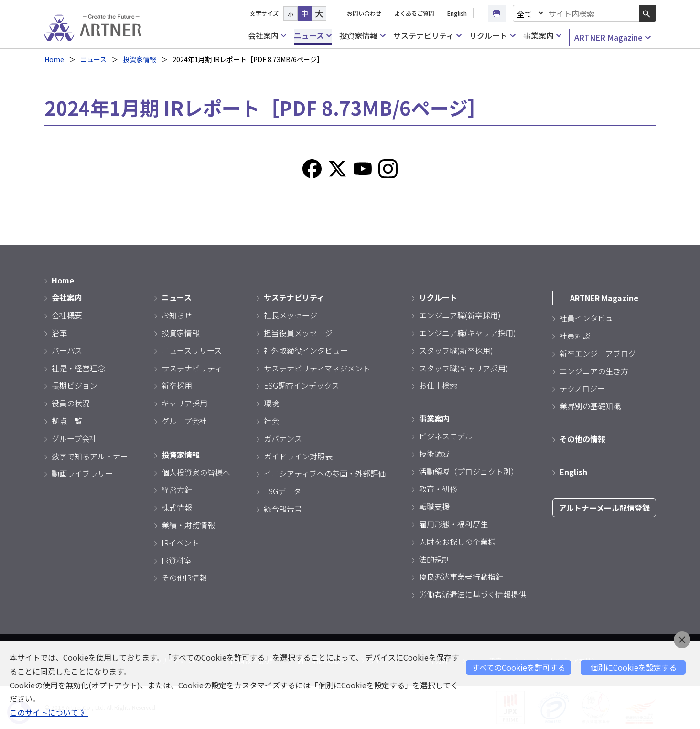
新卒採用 (177, 385)
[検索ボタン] (648, 13)
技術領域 (434, 454)
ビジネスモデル (446, 436)
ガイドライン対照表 (298, 456)
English (457, 13)
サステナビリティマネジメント (317, 368)
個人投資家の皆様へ (196, 472)
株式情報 (177, 507)
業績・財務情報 (188, 525)
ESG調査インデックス (302, 385)
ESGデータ (282, 491)
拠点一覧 (67, 421)
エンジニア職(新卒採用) (460, 315)
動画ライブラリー (82, 473)
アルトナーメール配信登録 (604, 508)
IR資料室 (177, 560)
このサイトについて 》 (49, 712)
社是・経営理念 (78, 368)
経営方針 (177, 490)
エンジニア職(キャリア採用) (468, 333)
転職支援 (434, 506)
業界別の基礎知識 (590, 406)
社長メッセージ (291, 315)
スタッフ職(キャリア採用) (464, 368)
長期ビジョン (75, 385)
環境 (271, 403)
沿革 (59, 333)
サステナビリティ (427, 36)
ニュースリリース (192, 350)
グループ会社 (74, 438)
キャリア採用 (184, 403)
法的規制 (434, 559)
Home (54, 59)
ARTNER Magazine (612, 38)
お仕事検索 (438, 385)
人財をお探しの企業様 (457, 542)
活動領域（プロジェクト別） (469, 471)
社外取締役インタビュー (306, 350)
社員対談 (575, 336)
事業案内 (542, 36)
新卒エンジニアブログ (598, 353)
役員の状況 (71, 403)
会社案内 (267, 36)
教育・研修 (438, 489)
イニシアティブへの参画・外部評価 (325, 473)
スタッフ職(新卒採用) (456, 350)
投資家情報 (362, 36)
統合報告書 (283, 509)
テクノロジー (582, 388)
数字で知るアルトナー (90, 456)
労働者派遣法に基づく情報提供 (473, 594)
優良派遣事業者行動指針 (461, 577)
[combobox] (592, 13)
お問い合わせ (364, 13)
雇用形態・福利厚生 (453, 524)
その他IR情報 (184, 577)
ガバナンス (283, 438)
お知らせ (177, 315)
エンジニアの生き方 (594, 371)
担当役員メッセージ (298, 333)
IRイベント (180, 543)
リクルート (492, 36)
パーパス (67, 350)
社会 (271, 421)
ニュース (313, 36)
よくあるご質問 (414, 13)
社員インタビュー (590, 318)
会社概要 (67, 315)
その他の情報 (582, 439)
